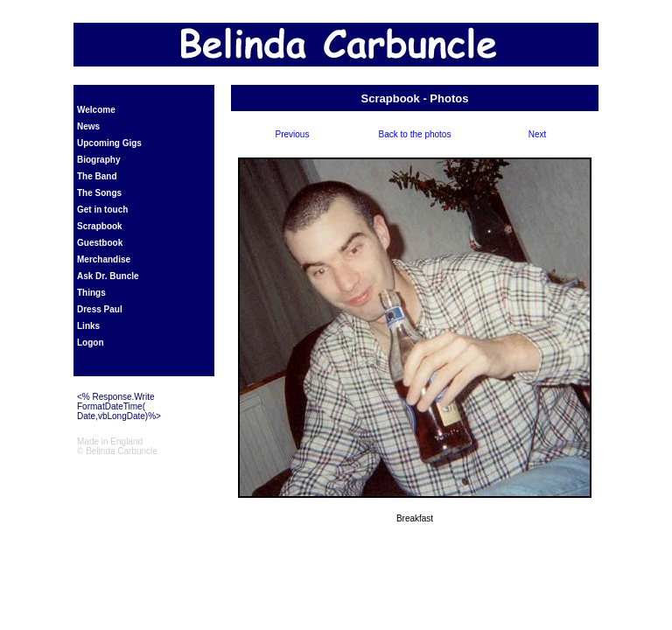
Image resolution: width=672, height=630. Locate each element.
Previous (293, 134)
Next (538, 134)
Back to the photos (415, 134)
